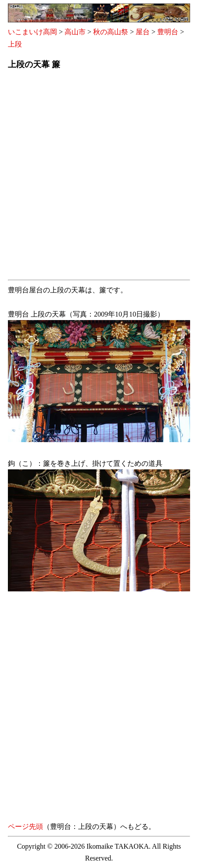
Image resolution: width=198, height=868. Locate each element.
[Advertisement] (99, 177)
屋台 (143, 32)
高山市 (75, 32)
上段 (15, 44)
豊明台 (168, 32)
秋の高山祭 (111, 32)
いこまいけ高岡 (32, 32)
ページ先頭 (25, 827)
